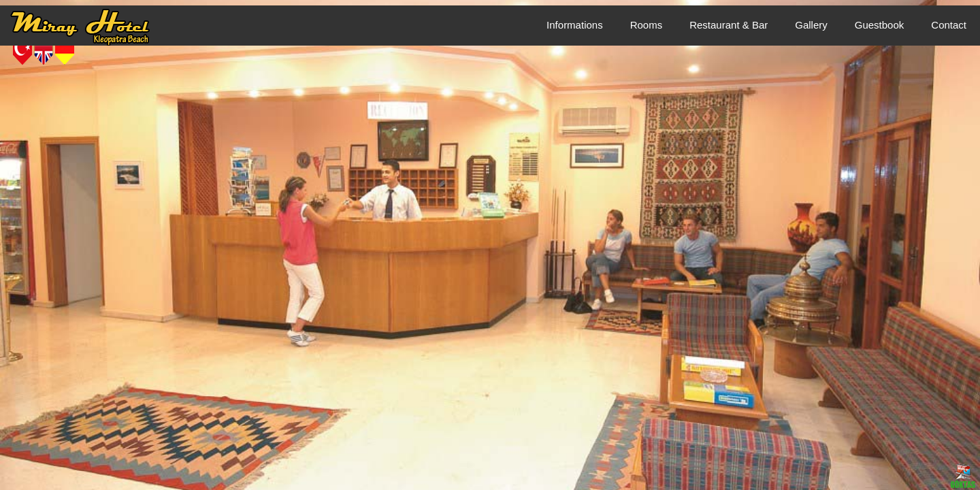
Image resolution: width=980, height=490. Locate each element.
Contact (949, 25)
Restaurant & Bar (729, 25)
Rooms (647, 25)
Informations (575, 25)
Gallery (811, 25)
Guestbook (880, 25)
